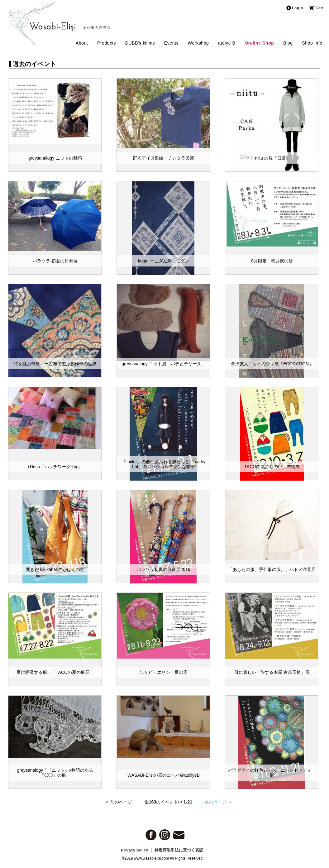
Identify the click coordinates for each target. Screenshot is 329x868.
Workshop (198, 43)
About (82, 43)
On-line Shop (259, 43)
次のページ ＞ (218, 802)
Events (171, 43)
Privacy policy (134, 850)
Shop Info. (313, 43)
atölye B (227, 43)
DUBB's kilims (140, 43)
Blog (288, 43)
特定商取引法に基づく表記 (179, 850)
